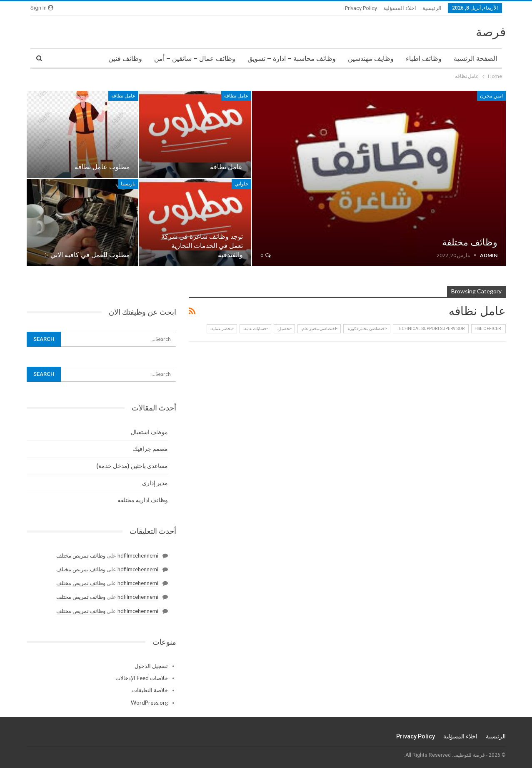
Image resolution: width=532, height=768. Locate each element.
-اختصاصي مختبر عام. (319, 329)
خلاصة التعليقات (150, 690)
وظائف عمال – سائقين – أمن (195, 59)
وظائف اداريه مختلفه (143, 500)
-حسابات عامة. (255, 329)
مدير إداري (155, 483)
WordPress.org (149, 703)
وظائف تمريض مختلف (81, 555)
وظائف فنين (125, 59)
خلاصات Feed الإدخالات (142, 678)
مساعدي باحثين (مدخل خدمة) (132, 466)
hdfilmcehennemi (138, 555)
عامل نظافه (236, 96)
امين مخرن (491, 96)
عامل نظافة (226, 167)
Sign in (42, 8)
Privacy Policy (361, 8)
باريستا (128, 184)
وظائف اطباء (424, 59)
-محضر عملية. (222, 329)
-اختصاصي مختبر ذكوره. (367, 329)
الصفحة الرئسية (475, 59)
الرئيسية (432, 8)
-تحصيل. (284, 329)
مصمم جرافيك (150, 449)
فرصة (491, 32)
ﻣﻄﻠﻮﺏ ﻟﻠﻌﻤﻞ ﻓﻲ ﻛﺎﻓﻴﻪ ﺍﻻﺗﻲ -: (87, 255)
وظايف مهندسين (371, 59)
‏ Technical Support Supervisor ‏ (431, 329)
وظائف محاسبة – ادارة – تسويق (292, 59)
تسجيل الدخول (151, 666)
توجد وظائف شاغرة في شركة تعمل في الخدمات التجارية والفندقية (202, 246)
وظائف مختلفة (470, 242)
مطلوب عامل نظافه (102, 167)
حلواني (241, 184)
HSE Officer (488, 329)
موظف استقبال (149, 432)
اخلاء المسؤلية (400, 8)
